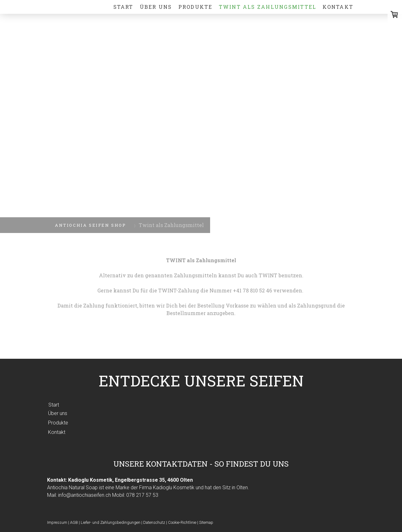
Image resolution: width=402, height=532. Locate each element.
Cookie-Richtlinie (182, 522)
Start (123, 7)
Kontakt (338, 7)
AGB (74, 522)
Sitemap (206, 522)
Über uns (156, 7)
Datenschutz (154, 522)
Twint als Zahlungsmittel (268, 7)
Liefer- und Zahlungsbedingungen (111, 522)
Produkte (196, 7)
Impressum (57, 522)
